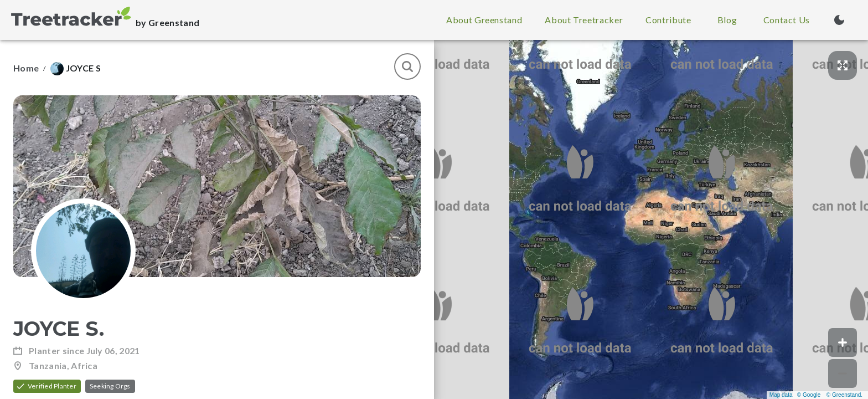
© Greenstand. (844, 395)
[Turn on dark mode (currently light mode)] (839, 20)
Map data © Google (795, 395)
